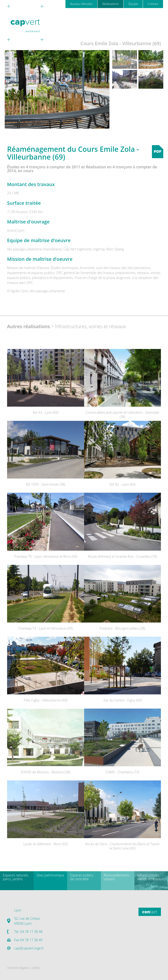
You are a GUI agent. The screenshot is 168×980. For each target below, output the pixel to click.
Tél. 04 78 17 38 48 (28, 932)
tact (150, 912)
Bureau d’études (82, 4)
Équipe (133, 4)
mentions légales (18, 968)
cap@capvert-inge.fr (29, 948)
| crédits (35, 968)
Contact (153, 4)
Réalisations (110, 4)
